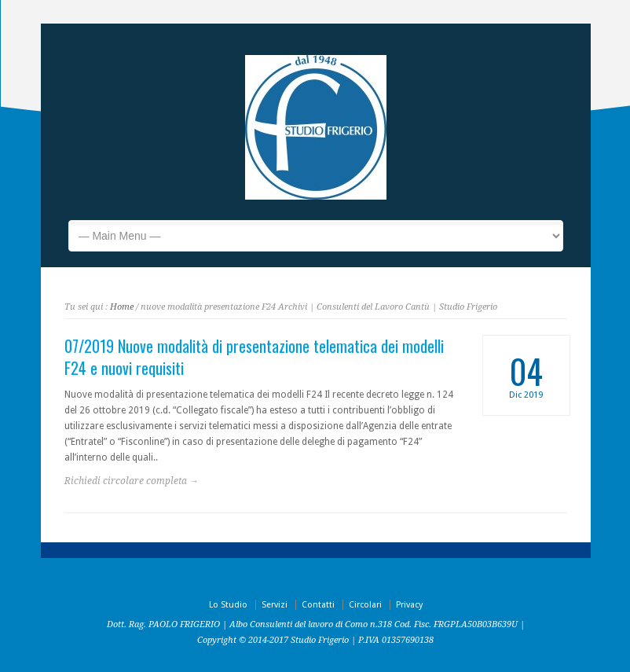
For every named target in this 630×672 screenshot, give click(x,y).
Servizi (275, 605)
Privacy (409, 605)
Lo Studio (228, 605)
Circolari (365, 605)
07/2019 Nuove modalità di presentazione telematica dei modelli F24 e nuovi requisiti (254, 357)
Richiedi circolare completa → (132, 481)
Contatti (318, 605)
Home (122, 307)
